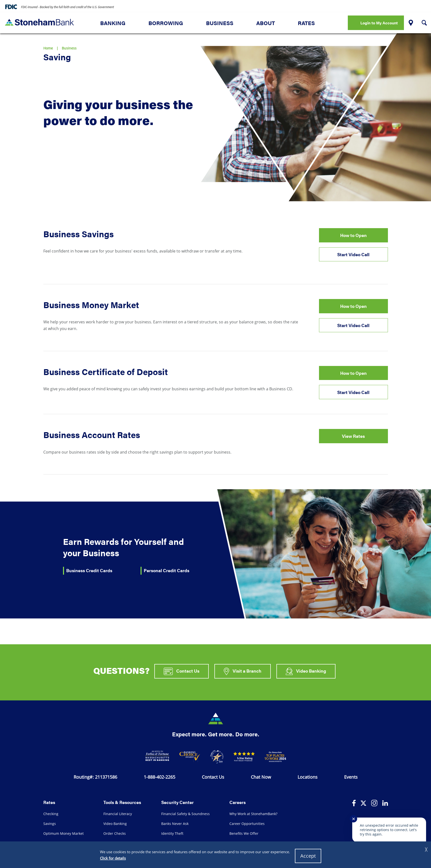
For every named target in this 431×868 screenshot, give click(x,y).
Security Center (177, 802)
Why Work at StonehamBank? (253, 814)
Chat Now (261, 777)
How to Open (353, 235)
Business (220, 23)
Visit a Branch (243, 671)
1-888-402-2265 (160, 777)
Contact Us (182, 671)
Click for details (113, 858)
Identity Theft (172, 833)
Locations (308, 777)
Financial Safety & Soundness (185, 814)
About (266, 23)
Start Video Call (353, 254)
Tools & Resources (122, 802)
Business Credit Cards (89, 570)
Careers (238, 802)
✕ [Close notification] (354, 819)
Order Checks (115, 833)
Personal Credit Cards (167, 570)
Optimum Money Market (64, 833)
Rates (306, 23)
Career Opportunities (247, 824)
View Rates (353, 436)
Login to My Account (379, 23)
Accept (308, 856)
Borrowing (166, 23)
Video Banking (306, 671)
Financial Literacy (118, 814)
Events (351, 777)
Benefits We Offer (244, 833)
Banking (113, 23)
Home (48, 48)
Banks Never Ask (175, 824)
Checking (51, 814)
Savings (50, 824)
